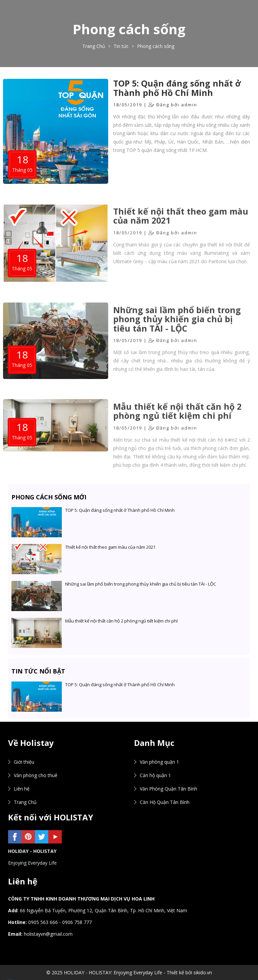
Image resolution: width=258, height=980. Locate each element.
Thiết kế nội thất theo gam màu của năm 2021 (181, 226)
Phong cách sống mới (49, 497)
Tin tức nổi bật (38, 671)
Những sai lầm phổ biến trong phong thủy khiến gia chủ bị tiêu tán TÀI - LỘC (177, 329)
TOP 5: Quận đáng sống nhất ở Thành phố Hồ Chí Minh (177, 88)
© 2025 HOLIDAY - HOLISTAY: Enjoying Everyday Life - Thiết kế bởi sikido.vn (129, 972)
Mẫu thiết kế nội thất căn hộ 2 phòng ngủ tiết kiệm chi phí (177, 421)
